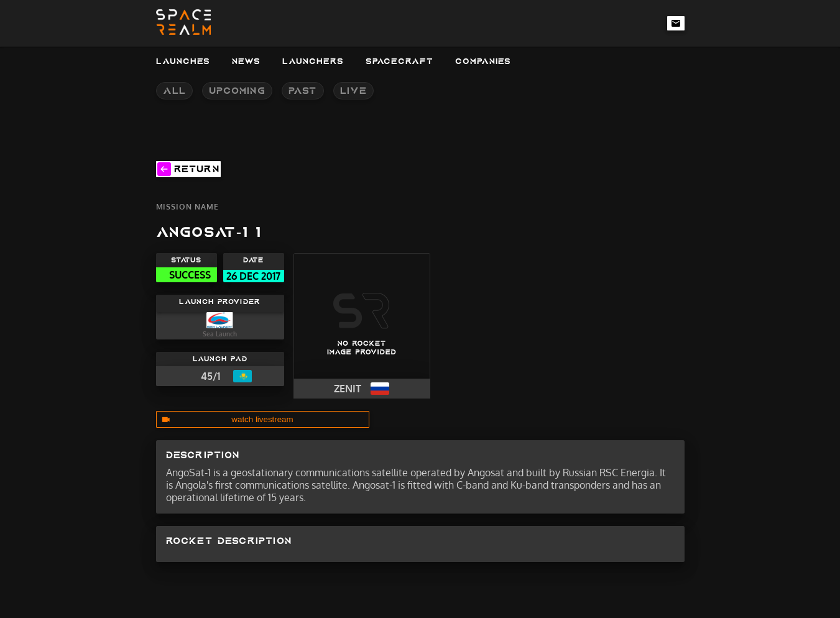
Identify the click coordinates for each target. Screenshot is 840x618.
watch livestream (262, 419)
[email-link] (676, 23)
